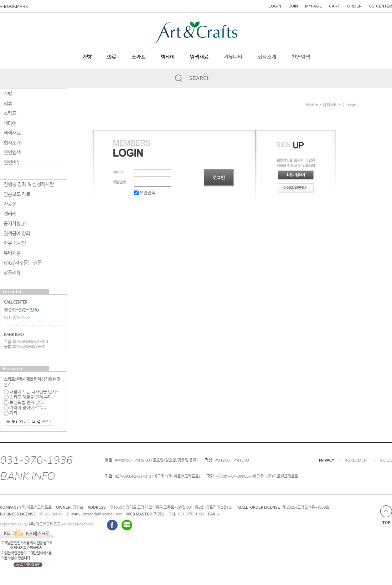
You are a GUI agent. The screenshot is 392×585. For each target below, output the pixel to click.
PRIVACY (327, 461)
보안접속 (145, 193)
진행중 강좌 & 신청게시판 (29, 184)
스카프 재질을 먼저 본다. (29, 397)
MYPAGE (313, 6)
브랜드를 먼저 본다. (24, 403)
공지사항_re (16, 224)
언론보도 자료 (17, 194)
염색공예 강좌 (17, 234)
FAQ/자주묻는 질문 (23, 263)
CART (334, 6)
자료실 (10, 204)
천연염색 (301, 57)
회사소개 (267, 57)
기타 (11, 413)
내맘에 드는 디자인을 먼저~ (31, 392)
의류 (112, 57)
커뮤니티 (233, 57)
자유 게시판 (15, 243)
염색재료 (199, 57)
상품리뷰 (12, 273)
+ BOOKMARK (14, 6)
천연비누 (12, 163)
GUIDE (386, 461)
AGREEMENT (357, 461)
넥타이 (168, 57)
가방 (87, 57)
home (312, 105)
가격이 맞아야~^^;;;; (25, 408)
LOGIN (275, 6)
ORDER (354, 6)
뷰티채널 (12, 253)
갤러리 (10, 214)
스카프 (138, 57)
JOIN (293, 6)
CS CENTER (380, 6)
